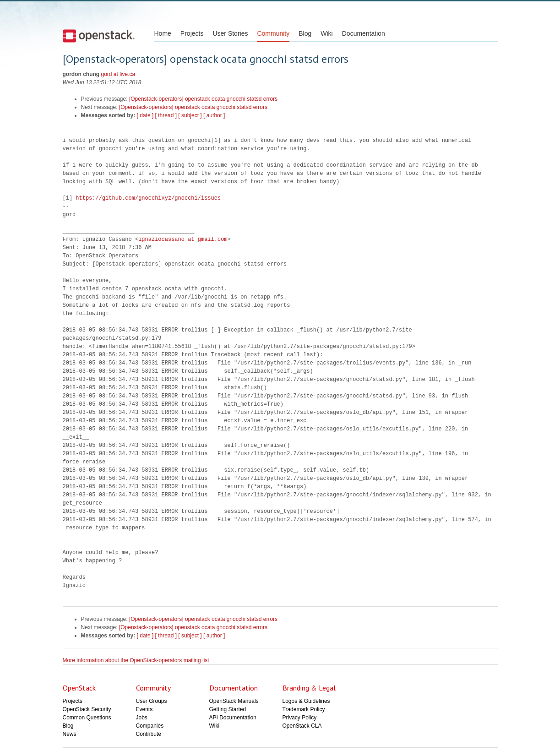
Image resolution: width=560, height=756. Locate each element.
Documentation (364, 33)
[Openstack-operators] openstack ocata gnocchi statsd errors (203, 99)
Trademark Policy (304, 709)
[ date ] (145, 115)
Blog (305, 33)
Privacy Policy (300, 718)
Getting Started (228, 709)
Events (144, 709)
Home (163, 33)
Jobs (142, 718)
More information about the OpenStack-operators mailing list (136, 660)
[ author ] (214, 115)
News (70, 734)
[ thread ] (166, 115)
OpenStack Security (87, 709)
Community (273, 33)
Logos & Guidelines (306, 701)
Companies (150, 726)
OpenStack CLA (302, 726)
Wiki (326, 33)
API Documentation (233, 718)
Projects (192, 33)
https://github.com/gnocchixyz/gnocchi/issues (148, 198)
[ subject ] (190, 115)
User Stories (230, 33)
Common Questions (87, 718)
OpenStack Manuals (234, 701)
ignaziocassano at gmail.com (183, 239)
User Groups (152, 701)
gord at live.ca (118, 74)
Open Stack (99, 36)
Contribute (149, 734)
